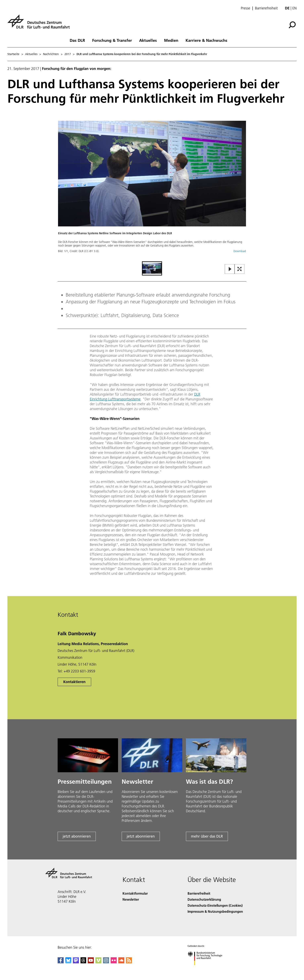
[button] (152, 191)
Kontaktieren (74, 682)
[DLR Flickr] (114, 962)
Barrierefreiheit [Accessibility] (199, 893)
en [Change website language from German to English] (294, 8)
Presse (245, 8)
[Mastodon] (76, 962)
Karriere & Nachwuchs (206, 40)
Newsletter (131, 899)
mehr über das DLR (207, 836)
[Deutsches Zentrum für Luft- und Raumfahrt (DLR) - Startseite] (40, 24)
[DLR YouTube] (91, 962)
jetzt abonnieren (77, 836)
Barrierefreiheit (266, 8)
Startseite (13, 54)
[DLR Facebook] (61, 962)
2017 (68, 54)
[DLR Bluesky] (68, 962)
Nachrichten (51, 54)
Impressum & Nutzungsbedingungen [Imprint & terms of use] (215, 911)
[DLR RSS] (129, 962)
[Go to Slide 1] (152, 268)
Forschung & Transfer (112, 40)
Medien (171, 40)
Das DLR (77, 40)
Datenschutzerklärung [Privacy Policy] (204, 899)
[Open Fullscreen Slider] (240, 269)
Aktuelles (148, 40)
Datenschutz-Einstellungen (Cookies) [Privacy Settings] (215, 905)
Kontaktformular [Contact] (135, 893)
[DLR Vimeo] (98, 962)
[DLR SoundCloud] (121, 962)
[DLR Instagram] (106, 962)
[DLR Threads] (83, 962)
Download (240, 251)
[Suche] (292, 25)
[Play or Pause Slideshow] (230, 269)
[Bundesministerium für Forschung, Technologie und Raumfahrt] (207, 969)
